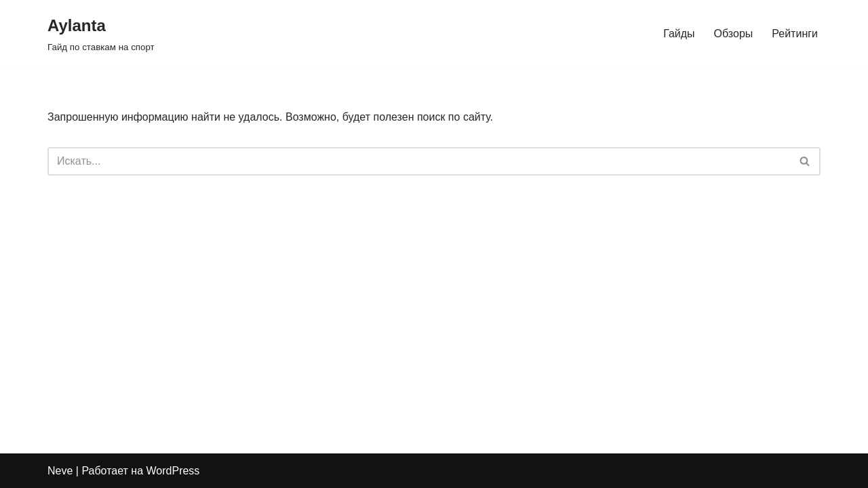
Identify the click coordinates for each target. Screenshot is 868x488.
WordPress (173, 471)
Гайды (679, 34)
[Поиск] (419, 161)
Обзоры (734, 34)
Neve (60, 471)
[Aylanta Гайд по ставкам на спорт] (101, 34)
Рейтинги (795, 34)
